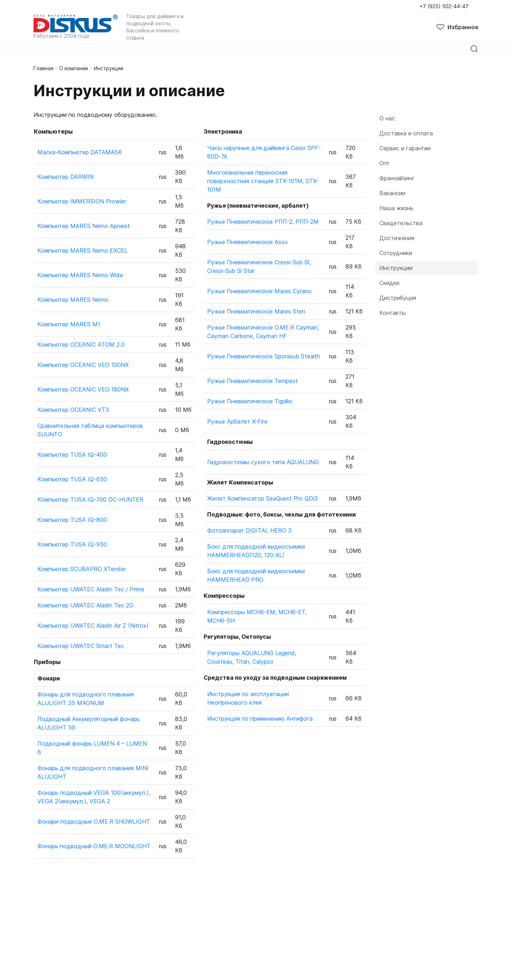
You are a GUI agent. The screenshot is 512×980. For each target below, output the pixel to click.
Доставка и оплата (406, 133)
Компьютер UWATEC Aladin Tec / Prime (91, 589)
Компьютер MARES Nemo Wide (80, 275)
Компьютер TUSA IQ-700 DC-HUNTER (90, 499)
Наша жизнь (396, 208)
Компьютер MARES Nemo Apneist (84, 226)
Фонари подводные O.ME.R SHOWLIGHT (94, 821)
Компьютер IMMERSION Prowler (82, 201)
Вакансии (392, 193)
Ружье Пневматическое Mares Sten (256, 311)
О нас (387, 118)
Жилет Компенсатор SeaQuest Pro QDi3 (262, 498)
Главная (43, 68)
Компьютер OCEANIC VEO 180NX (83, 389)
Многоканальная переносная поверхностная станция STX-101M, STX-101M (263, 181)
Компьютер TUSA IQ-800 (72, 520)
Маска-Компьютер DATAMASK (80, 152)
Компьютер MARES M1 (69, 324)
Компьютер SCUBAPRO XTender (82, 569)
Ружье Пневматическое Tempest (252, 381)
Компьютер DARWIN (65, 177)
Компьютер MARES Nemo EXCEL (83, 250)
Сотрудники (396, 253)
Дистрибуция (398, 298)
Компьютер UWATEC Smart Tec (81, 646)
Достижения (397, 238)
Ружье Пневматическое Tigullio (250, 401)
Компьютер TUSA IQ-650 (72, 479)
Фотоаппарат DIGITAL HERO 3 (249, 530)
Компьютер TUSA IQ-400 (72, 455)
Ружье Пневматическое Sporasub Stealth (264, 356)
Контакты (393, 313)
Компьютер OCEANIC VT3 (73, 410)
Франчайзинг (397, 178)
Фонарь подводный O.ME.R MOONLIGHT (94, 846)
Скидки (389, 283)
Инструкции (396, 268)
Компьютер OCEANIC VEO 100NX (83, 365)
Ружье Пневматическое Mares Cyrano (259, 291)
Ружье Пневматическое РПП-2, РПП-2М (263, 222)
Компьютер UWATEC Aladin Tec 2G (85, 605)
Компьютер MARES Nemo (73, 300)
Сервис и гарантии (405, 148)
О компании (74, 68)
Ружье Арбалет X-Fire (237, 421)
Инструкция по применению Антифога (260, 719)
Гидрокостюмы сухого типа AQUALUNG (263, 462)
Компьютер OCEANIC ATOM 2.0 (81, 344)
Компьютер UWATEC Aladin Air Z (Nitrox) (93, 626)
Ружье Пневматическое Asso (247, 242)
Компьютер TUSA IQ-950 (72, 544)
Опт (385, 163)
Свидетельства (401, 223)
